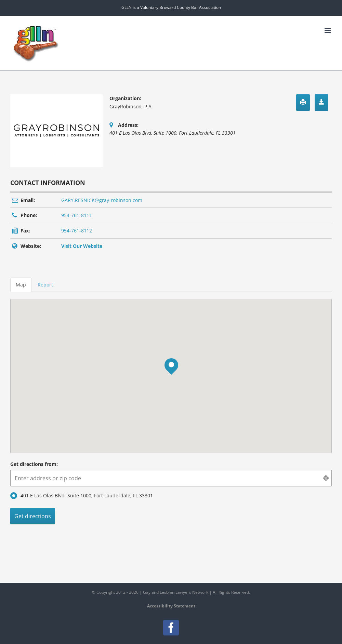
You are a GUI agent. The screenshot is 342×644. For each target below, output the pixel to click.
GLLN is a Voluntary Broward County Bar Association (171, 7)
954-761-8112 (77, 231)
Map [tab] (21, 285)
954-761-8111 (77, 215)
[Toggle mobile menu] (328, 31)
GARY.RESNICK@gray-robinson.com (102, 200)
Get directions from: (34, 464)
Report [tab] (45, 285)
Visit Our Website (82, 246)
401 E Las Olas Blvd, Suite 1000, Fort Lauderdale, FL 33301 (82, 496)
